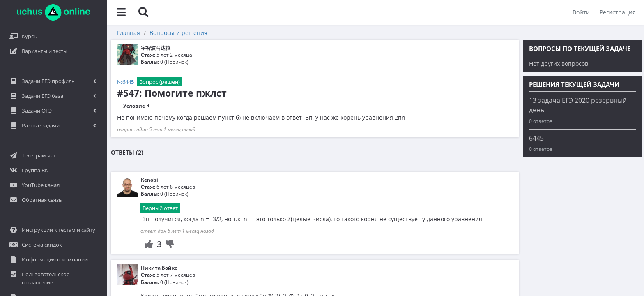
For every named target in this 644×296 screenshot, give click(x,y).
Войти (581, 12)
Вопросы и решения (178, 33)
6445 (536, 138)
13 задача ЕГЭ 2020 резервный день (578, 105)
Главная (129, 33)
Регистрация (618, 12)
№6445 (125, 82)
